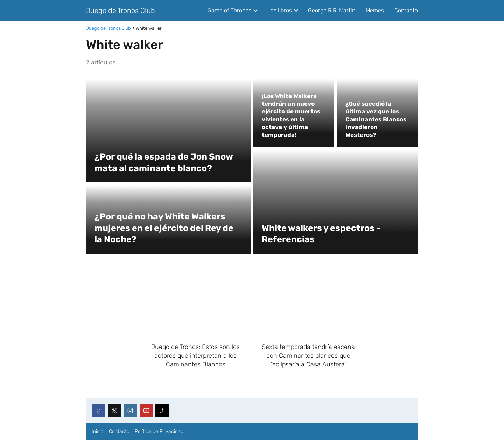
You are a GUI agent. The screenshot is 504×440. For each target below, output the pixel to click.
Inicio (98, 431)
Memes (375, 10)
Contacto (406, 10)
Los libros (280, 10)
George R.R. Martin (332, 10)
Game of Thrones (229, 10)
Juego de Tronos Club (121, 11)
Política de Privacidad (159, 431)
